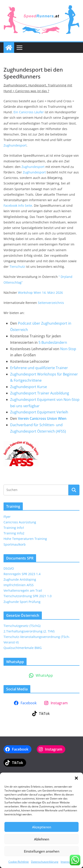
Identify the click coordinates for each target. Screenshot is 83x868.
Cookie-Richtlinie (19, 862)
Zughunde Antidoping (20, 579)
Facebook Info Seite (18, 205)
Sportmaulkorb (15, 544)
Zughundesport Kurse (29, 387)
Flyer (7, 517)
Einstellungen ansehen (42, 851)
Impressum (68, 862)
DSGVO (9, 568)
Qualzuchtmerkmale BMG (23, 648)
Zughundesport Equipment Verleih (39, 412)
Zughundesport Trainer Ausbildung (40, 393)
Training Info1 (14, 528)
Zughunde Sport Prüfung (22, 602)
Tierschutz (17, 267)
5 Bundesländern (53, 342)
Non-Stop (68, 349)
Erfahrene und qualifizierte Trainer (39, 368)
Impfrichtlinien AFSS (19, 585)
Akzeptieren (42, 827)
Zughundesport (15, 145)
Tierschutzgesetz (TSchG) (22, 626)
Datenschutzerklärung (45, 862)
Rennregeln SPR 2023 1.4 (22, 574)
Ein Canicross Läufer (29, 112)
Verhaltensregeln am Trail (23, 590)
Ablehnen (42, 839)
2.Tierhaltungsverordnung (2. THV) (29, 631)
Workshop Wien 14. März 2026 (40, 293)
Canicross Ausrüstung (20, 522)
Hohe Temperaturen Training (25, 539)
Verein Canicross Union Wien (42, 418)
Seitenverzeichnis (51, 303)
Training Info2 (14, 533)
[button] (76, 778)
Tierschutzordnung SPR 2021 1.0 (28, 596)
